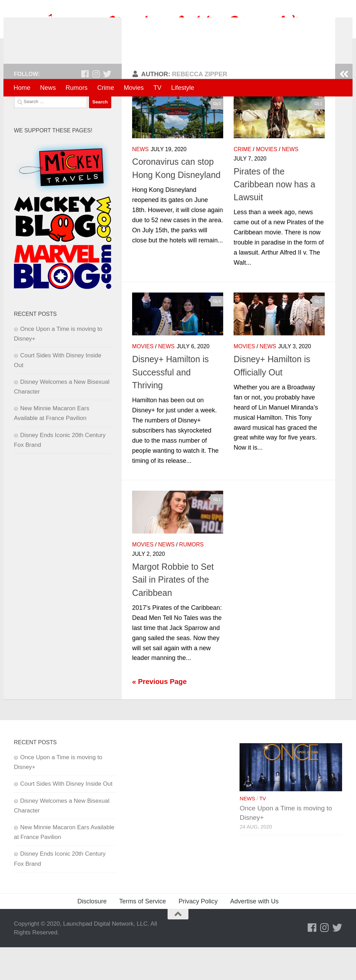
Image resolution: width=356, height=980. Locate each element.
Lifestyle (183, 88)
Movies (134, 88)
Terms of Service (143, 934)
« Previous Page (159, 714)
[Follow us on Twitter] (107, 107)
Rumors (76, 88)
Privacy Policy (198, 934)
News (48, 88)
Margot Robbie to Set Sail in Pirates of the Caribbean (173, 612)
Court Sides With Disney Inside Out (66, 816)
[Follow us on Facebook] (85, 107)
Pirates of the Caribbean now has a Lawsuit (274, 217)
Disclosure (92, 934)
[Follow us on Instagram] (96, 107)
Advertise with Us (254, 934)
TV (157, 88)
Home (22, 88)
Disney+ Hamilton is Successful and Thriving (170, 405)
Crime (106, 88)
